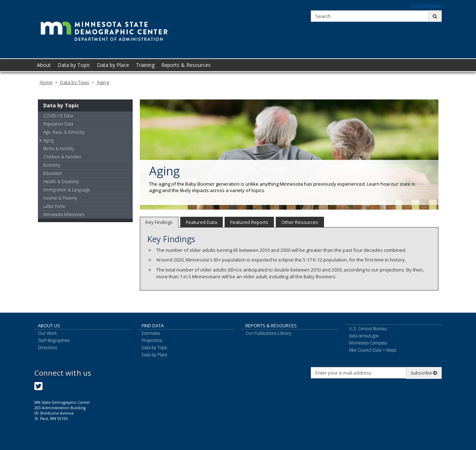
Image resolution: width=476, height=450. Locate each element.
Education (53, 173)
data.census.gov (364, 336)
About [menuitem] (44, 65)
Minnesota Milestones (64, 214)
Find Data (153, 326)
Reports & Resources (271, 326)
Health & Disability (61, 182)
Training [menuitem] (145, 65)
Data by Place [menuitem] (113, 65)
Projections (152, 340)
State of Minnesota (426, 5)
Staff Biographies (54, 340)
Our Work (47, 333)
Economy (52, 165)
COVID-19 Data (58, 116)
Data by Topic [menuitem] (74, 65)
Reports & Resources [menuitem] (186, 65)
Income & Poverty (60, 198)
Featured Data (202, 222)
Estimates (151, 333)
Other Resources (300, 222)
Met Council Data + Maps (373, 350)
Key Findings (159, 222)
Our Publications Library (268, 333)
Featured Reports (249, 222)
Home (46, 82)
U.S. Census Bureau (368, 329)
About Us (49, 326)
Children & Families (62, 157)
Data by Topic (75, 82)
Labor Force (54, 206)
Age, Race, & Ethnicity (64, 132)
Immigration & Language (67, 190)
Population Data (58, 124)
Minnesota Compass (368, 343)
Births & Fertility (59, 149)
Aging (103, 82)
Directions (48, 348)
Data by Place (154, 355)
